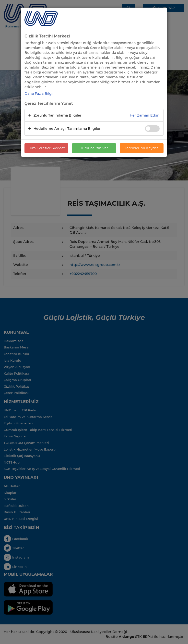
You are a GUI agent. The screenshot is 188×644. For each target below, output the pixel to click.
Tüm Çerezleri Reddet (46, 148)
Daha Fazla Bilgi (39, 94)
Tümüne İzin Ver (94, 148)
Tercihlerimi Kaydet (141, 148)
